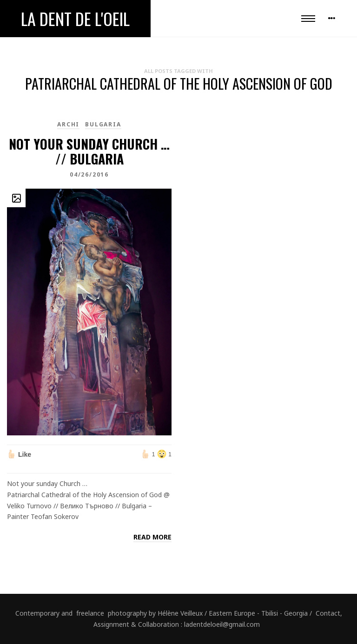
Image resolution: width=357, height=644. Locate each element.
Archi (68, 124)
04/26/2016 (89, 174)
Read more (152, 537)
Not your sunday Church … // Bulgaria (89, 151)
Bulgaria (103, 124)
